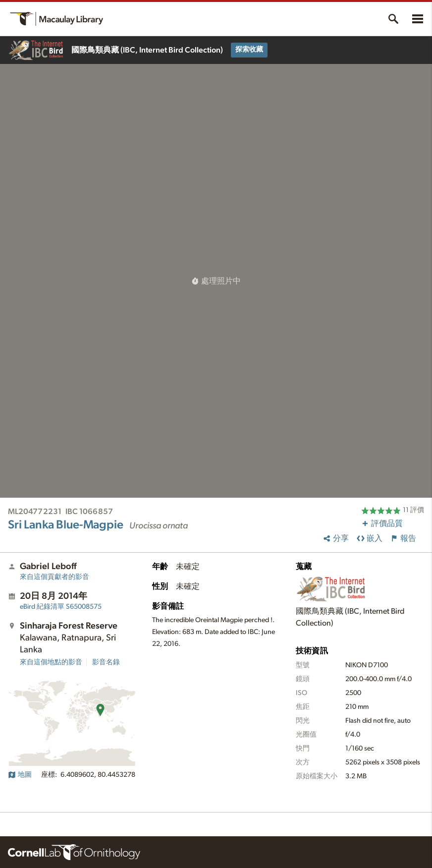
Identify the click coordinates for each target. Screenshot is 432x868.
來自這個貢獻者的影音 (54, 577)
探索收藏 (249, 50)
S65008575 (61, 607)
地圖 (20, 775)
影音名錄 (106, 662)
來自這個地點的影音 (51, 662)
